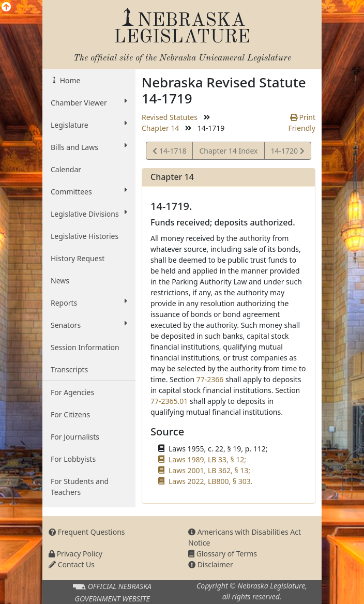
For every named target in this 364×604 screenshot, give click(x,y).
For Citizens (70, 414)
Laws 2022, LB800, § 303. (210, 481)
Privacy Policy (75, 554)
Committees (89, 191)
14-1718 (169, 152)
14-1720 (287, 152)
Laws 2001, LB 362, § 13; (209, 470)
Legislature (89, 125)
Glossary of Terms (223, 554)
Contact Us (72, 564)
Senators (89, 325)
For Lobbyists (73, 459)
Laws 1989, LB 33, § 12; (207, 459)
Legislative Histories (85, 236)
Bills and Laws (89, 147)
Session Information (85, 347)
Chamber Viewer (89, 102)
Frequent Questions (87, 532)
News (60, 281)
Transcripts (69, 369)
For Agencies (72, 392)
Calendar (66, 169)
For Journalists (75, 437)
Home (69, 80)
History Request (78, 258)
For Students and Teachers (80, 487)
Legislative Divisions (89, 214)
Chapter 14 (160, 128)
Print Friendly (302, 123)
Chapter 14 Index (228, 151)
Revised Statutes (170, 117)
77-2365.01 (169, 401)
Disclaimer (211, 564)
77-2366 (210, 379)
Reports (89, 303)
